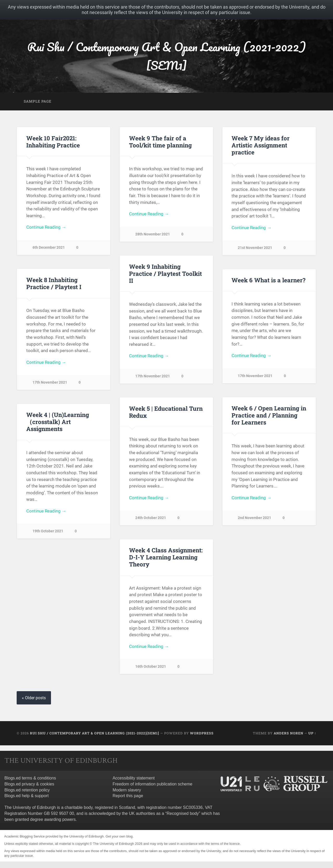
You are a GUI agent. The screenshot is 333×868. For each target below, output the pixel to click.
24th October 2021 (151, 518)
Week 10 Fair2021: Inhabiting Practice (53, 142)
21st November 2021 (255, 248)
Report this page (128, 796)
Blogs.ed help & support (27, 796)
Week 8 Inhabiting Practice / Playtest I (54, 283)
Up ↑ (312, 733)
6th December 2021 (49, 248)
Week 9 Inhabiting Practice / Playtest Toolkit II (165, 273)
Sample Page (38, 101)
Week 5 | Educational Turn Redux (166, 412)
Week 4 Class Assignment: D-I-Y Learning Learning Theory (166, 557)
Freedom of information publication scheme (153, 784)
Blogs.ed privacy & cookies (29, 784)
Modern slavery (127, 790)
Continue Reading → (46, 227)
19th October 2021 (48, 531)
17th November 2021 (153, 376)
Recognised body (183, 813)
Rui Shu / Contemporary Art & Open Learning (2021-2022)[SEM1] (167, 56)
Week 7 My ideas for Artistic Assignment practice (261, 145)
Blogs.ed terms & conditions (30, 778)
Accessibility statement (134, 778)
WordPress (202, 733)
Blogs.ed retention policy (27, 790)
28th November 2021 (153, 234)
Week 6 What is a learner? (268, 280)
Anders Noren (289, 733)
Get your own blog (119, 836)
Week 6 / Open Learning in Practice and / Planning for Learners (269, 415)
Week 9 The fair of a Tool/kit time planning (160, 142)
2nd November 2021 (254, 518)
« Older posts (34, 698)
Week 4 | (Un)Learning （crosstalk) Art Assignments (58, 422)
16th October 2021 (151, 667)
